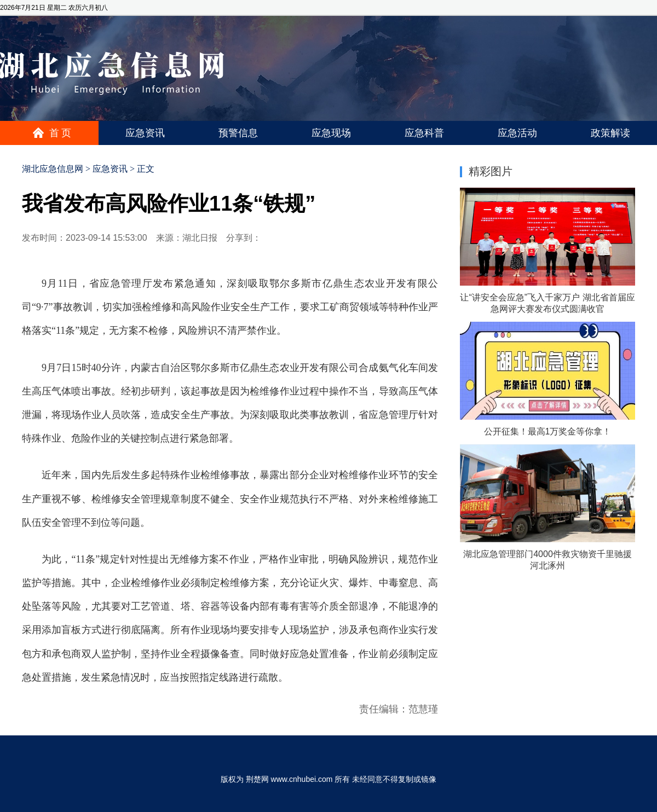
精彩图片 (491, 171)
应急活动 (517, 133)
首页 (61, 133)
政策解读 (610, 133)
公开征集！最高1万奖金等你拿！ (548, 431)
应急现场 (331, 133)
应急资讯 (145, 133)
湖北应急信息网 (53, 169)
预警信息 (238, 133)
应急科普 (424, 133)
